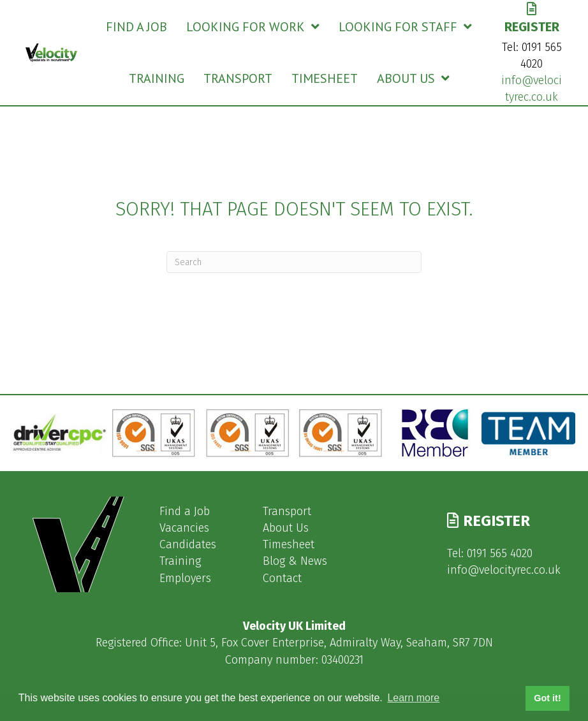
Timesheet (289, 544)
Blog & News (295, 561)
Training (180, 561)
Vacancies (184, 528)
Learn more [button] (413, 698)
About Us (286, 528)
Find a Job (185, 511)
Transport (287, 511)
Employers (185, 578)
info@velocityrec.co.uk (504, 570)
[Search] (294, 262)
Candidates (188, 544)
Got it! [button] (547, 698)
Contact (282, 578)
